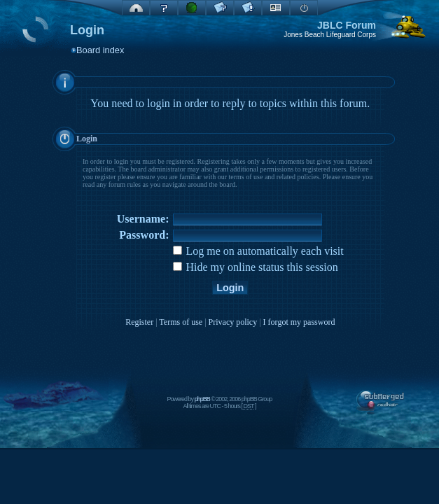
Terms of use (181, 322)
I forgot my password (299, 322)
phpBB (202, 399)
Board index (100, 50)
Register (139, 322)
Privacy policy (233, 322)
